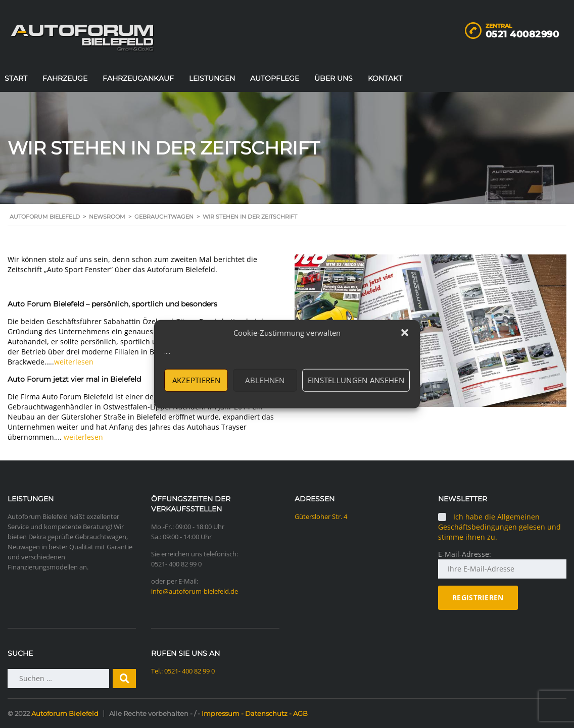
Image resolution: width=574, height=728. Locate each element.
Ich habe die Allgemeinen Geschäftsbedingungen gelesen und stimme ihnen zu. (499, 527)
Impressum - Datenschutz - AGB (255, 713)
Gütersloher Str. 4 (321, 516)
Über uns (333, 78)
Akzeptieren (196, 380)
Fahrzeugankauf (138, 78)
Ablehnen (265, 380)
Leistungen (212, 78)
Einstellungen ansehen (356, 380)
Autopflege (275, 78)
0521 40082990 (522, 34)
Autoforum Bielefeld (65, 713)
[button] (405, 333)
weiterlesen (74, 362)
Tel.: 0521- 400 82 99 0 (183, 671)
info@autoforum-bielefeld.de (195, 591)
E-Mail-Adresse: (465, 554)
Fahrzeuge (65, 78)
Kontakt (385, 78)
